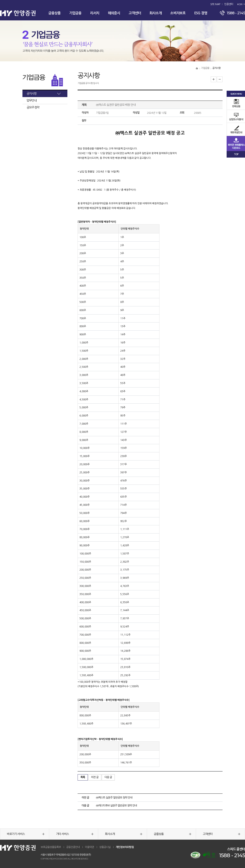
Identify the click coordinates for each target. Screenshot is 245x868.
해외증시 (114, 13)
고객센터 (135, 13)
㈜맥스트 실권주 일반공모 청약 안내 (114, 798)
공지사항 (31, 93)
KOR (240, 4)
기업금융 (75, 13)
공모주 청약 (33, 107)
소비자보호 (178, 13)
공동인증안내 (73, 847)
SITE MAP (215, 4)
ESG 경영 (201, 13)
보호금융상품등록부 (51, 847)
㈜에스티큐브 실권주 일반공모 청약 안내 (116, 806)
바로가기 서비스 (26, 834)
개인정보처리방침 (125, 847)
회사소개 (156, 13)
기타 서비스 (75, 834)
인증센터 (229, 4)
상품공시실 (105, 847)
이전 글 (95, 777)
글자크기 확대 (214, 79)
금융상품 (55, 13)
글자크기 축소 (220, 79)
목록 (83, 777)
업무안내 (31, 100)
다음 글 (108, 777)
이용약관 (89, 847)
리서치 (95, 13)
